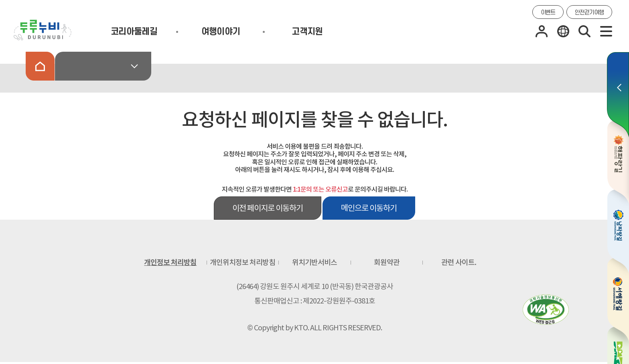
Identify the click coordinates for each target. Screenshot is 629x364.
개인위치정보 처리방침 (242, 262)
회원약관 (387, 262)
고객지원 (307, 32)
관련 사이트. (459, 262)
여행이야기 (221, 32)
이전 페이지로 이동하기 (268, 208)
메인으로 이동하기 (369, 208)
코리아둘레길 (134, 32)
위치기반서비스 (314, 262)
